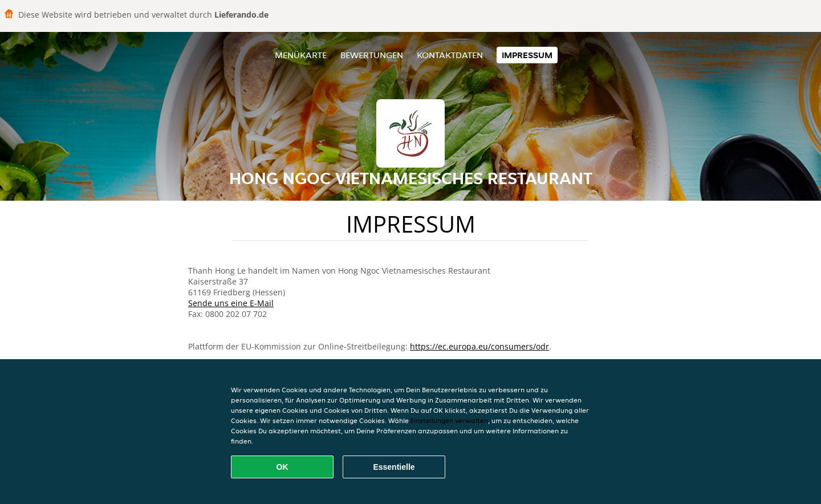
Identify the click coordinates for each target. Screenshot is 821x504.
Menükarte (301, 55)
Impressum (527, 55)
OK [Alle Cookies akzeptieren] (283, 467)
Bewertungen (372, 55)
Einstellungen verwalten (449, 420)
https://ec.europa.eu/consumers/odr (479, 346)
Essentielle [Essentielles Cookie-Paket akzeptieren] (394, 467)
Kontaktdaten (450, 55)
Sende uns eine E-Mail (231, 303)
